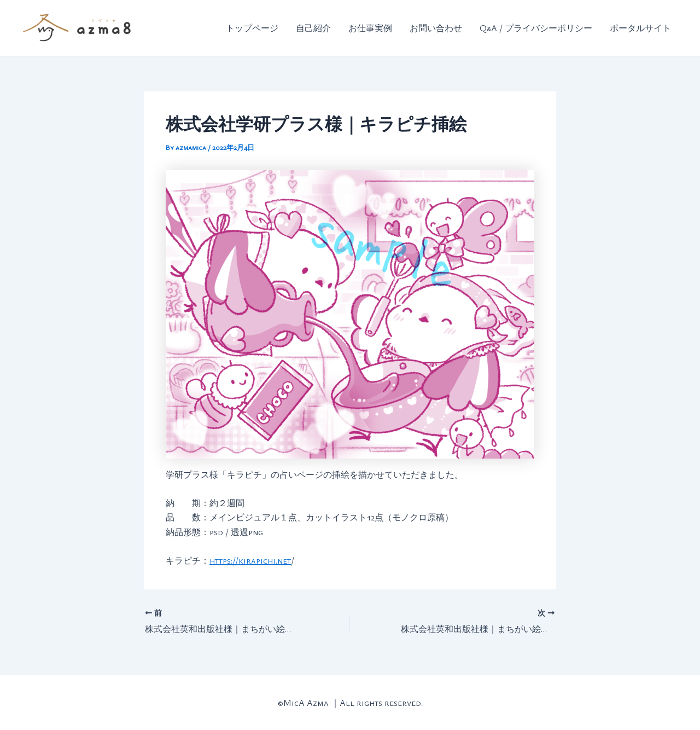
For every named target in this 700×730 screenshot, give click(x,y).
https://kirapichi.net (250, 560)
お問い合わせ (436, 28)
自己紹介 (313, 28)
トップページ (252, 28)
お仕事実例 (370, 28)
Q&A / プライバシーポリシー (536, 28)
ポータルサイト (640, 28)
